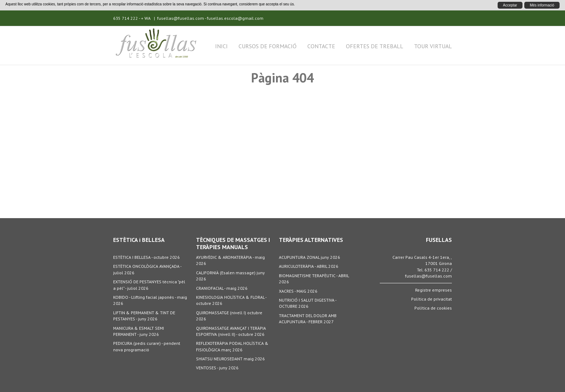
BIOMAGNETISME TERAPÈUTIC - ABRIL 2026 (314, 279)
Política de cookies (433, 308)
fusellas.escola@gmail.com (235, 18)
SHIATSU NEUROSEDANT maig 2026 (230, 359)
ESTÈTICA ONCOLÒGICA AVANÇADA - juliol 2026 (147, 269)
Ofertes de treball (375, 46)
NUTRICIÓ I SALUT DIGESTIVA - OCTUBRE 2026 (308, 303)
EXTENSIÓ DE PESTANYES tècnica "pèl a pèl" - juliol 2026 (149, 285)
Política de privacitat (431, 299)
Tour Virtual (433, 46)
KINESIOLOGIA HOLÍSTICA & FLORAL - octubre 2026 (231, 300)
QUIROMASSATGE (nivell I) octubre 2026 (229, 316)
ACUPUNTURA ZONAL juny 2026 (310, 257)
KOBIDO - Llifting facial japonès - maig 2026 (150, 300)
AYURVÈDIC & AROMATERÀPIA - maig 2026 (230, 260)
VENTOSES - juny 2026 (217, 368)
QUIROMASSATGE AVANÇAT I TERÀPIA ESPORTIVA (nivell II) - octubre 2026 (231, 331)
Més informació (542, 5)
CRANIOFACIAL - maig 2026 (222, 288)
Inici (221, 46)
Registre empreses (433, 290)
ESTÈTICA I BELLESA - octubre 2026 (146, 257)
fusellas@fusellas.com (181, 18)
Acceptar (510, 5)
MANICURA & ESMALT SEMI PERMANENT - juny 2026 (139, 331)
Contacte (321, 46)
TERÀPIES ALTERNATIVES (311, 240)
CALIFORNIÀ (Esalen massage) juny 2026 (230, 276)
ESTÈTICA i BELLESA (139, 240)
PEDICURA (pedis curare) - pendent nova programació (147, 346)
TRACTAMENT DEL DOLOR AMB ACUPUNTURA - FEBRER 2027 (308, 319)
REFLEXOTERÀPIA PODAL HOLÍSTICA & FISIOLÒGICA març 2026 (232, 346)
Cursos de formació (268, 46)
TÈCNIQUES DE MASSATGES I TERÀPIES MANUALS (233, 243)
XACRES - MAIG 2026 (298, 291)
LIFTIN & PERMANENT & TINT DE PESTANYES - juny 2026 (144, 316)
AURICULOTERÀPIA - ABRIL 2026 (309, 266)
